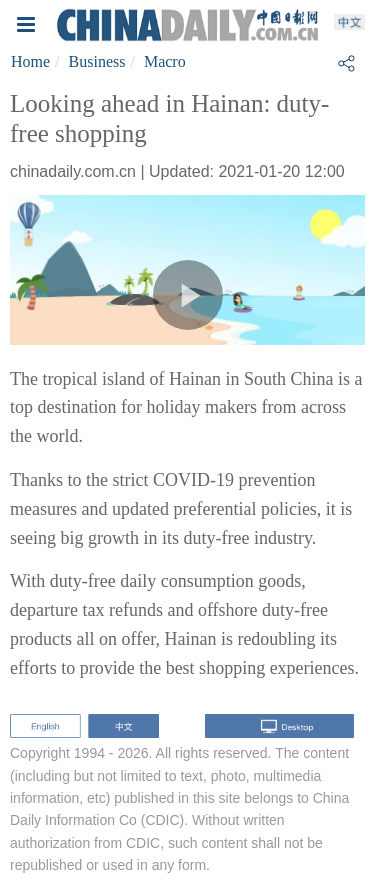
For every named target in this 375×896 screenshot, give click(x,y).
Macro (165, 61)
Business (97, 61)
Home (30, 61)
